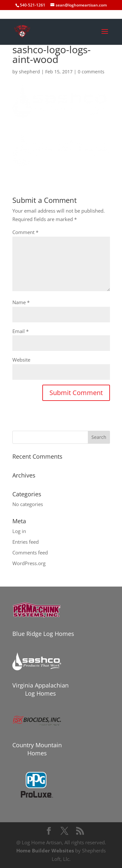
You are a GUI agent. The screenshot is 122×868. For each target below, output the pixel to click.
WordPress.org (29, 563)
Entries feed (26, 542)
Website (21, 360)
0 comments (91, 72)
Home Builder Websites (45, 850)
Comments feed (30, 552)
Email (20, 331)
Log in (19, 531)
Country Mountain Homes (37, 749)
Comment (25, 232)
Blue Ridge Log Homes (43, 634)
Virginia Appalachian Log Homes (41, 689)
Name (21, 302)
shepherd (29, 72)
